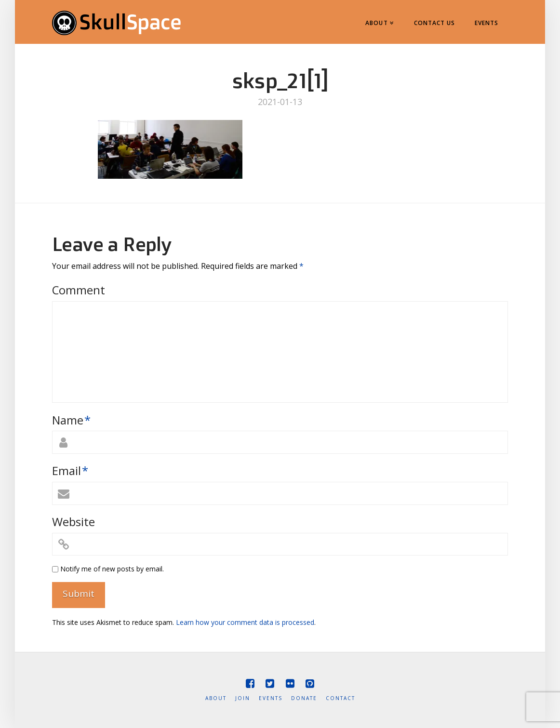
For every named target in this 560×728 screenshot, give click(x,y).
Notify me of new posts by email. (112, 569)
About (216, 698)
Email (70, 470)
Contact (340, 698)
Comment (79, 290)
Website (73, 522)
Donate (304, 698)
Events (271, 698)
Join (243, 698)
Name (71, 420)
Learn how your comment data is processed (245, 622)
